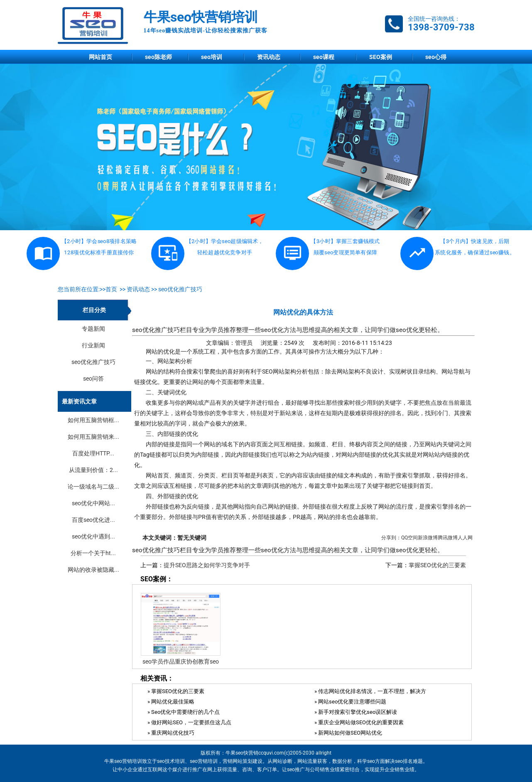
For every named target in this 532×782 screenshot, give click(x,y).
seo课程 (324, 57)
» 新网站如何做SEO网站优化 (348, 733)
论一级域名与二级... (93, 487)
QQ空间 (409, 538)
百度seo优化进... (93, 520)
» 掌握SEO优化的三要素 (176, 691)
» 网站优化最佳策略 (171, 702)
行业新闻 (93, 345)
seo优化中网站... (93, 503)
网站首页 (101, 57)
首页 (111, 289)
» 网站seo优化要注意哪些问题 (350, 702)
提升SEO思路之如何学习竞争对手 (207, 565)
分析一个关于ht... (93, 553)
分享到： (391, 538)
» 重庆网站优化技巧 (171, 733)
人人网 (465, 538)
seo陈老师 (158, 57)
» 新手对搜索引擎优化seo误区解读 (356, 712)
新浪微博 (428, 538)
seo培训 (212, 57)
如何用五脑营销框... (93, 420)
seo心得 (436, 57)
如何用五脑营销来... (93, 437)
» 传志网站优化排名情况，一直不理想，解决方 (370, 691)
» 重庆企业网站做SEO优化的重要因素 (359, 722)
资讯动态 (269, 57)
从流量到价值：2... (93, 470)
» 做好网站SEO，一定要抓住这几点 (189, 722)
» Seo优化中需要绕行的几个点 (184, 712)
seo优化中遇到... (93, 536)
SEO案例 (381, 57)
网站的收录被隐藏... (93, 570)
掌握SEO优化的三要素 (437, 565)
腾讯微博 (448, 538)
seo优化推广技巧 (180, 289)
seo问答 (93, 379)
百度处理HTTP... (93, 453)
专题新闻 (93, 329)
